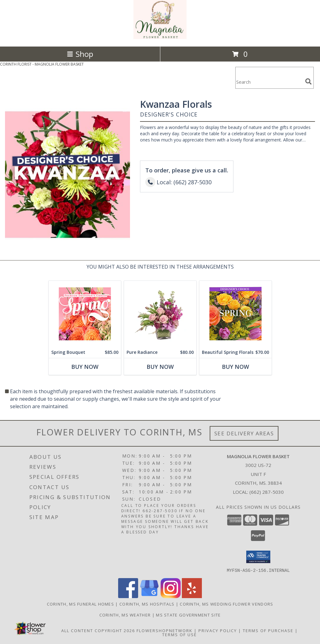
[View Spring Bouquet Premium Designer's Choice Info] (85, 314)
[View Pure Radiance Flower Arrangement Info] (160, 314)
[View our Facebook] (128, 596)
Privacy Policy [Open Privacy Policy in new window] (218, 630)
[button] (258, 557)
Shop (80, 54)
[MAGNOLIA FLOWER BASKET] (160, 37)
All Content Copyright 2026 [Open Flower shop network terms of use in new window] (98, 630)
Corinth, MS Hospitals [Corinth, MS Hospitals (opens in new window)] (147, 604)
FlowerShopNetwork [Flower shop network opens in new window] (165, 630)
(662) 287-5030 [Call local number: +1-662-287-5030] (267, 492)
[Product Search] (269, 82)
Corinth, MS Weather (125, 615)
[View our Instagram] (171, 596)
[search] (308, 82)
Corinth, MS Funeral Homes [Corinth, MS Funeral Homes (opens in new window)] (81, 604)
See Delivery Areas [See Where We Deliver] (244, 433)
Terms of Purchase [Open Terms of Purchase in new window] (268, 630)
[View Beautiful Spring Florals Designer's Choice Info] (235, 314)
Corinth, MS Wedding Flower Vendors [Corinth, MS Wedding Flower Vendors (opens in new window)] (226, 604)
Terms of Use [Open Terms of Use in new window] (180, 634)
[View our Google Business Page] (149, 596)
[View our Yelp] (192, 596)
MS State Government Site (188, 615)
